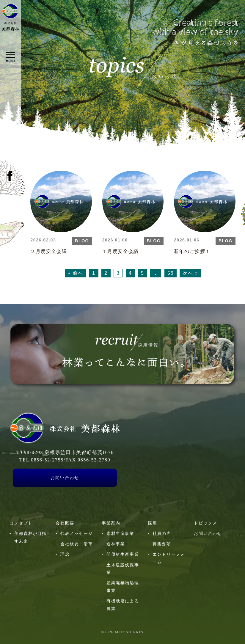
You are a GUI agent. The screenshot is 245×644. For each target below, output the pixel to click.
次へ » (190, 273)
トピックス (205, 523)
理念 (65, 554)
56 (171, 273)
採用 (152, 523)
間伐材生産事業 (123, 554)
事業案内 (111, 523)
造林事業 (116, 544)
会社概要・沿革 (77, 544)
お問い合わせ (65, 478)
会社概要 (65, 523)
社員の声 (162, 533)
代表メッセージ (77, 533)
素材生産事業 (120, 533)
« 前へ (76, 273)
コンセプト (21, 523)
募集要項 (162, 544)
